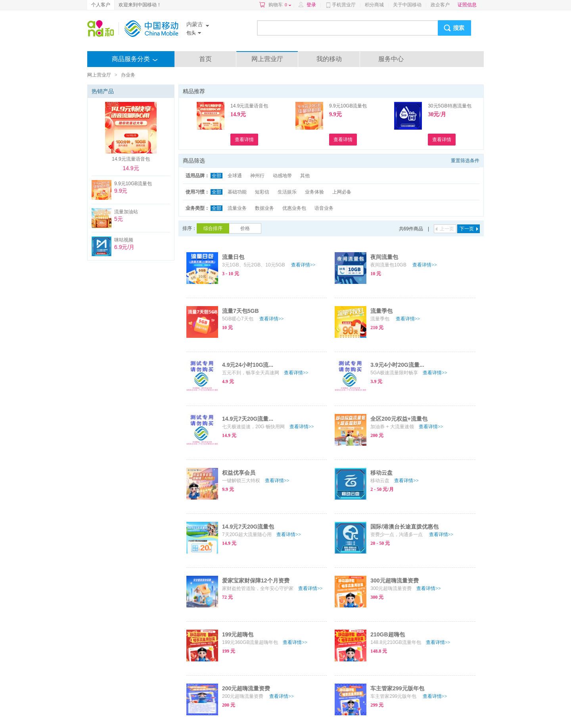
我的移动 (329, 59)
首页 (205, 59)
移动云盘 (381, 473)
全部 (217, 176)
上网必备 (342, 192)
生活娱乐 (287, 192)
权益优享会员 (239, 473)
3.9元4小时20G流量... (397, 365)
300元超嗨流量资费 (394, 580)
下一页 (467, 229)
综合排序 (213, 228)
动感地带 (282, 176)
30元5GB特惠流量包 (449, 106)
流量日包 (233, 257)
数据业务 (264, 208)
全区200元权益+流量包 (399, 419)
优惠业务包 (294, 208)
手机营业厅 (344, 5)
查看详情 (303, 265)
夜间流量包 (384, 257)
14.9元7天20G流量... (248, 419)
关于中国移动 (407, 5)
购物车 (280, 5)
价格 (245, 228)
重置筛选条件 (465, 161)
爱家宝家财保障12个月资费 (256, 580)
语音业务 (324, 208)
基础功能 (237, 192)
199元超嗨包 (238, 634)
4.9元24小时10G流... (248, 365)
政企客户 (440, 5)
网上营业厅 (267, 59)
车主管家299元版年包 (397, 688)
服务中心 (391, 59)
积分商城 (374, 5)
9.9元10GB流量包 (348, 106)
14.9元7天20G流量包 (248, 527)
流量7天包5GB (240, 311)
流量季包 (381, 311)
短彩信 (262, 192)
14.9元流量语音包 (249, 106)
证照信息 (467, 5)
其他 (305, 176)
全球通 (235, 176)
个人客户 (101, 5)
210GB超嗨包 (387, 634)
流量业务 (237, 208)
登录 (311, 5)
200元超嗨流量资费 (246, 688)
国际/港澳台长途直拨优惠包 (404, 527)
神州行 (257, 176)
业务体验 (314, 192)
